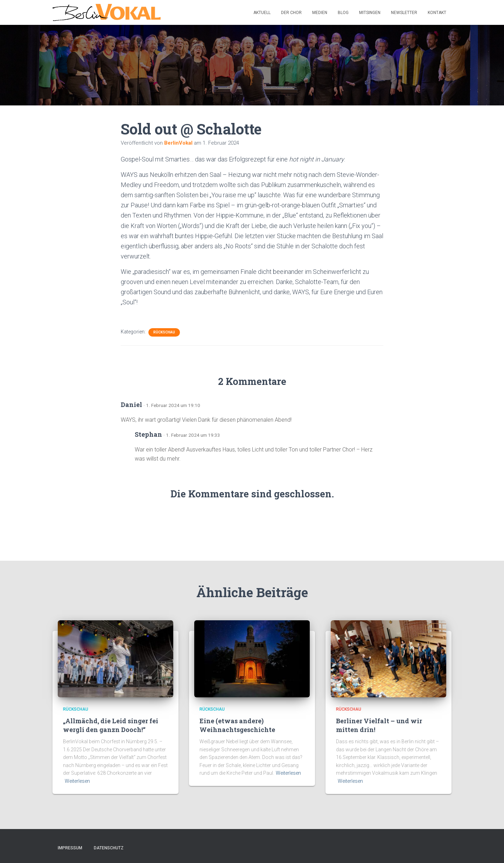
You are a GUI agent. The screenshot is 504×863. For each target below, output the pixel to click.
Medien (320, 13)
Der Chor (291, 13)
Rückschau (164, 332)
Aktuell (262, 13)
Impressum (70, 848)
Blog (343, 13)
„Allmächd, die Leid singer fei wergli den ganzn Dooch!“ (111, 725)
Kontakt (437, 13)
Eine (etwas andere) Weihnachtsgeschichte (237, 725)
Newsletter (404, 13)
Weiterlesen (77, 781)
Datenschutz (109, 848)
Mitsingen (370, 13)
